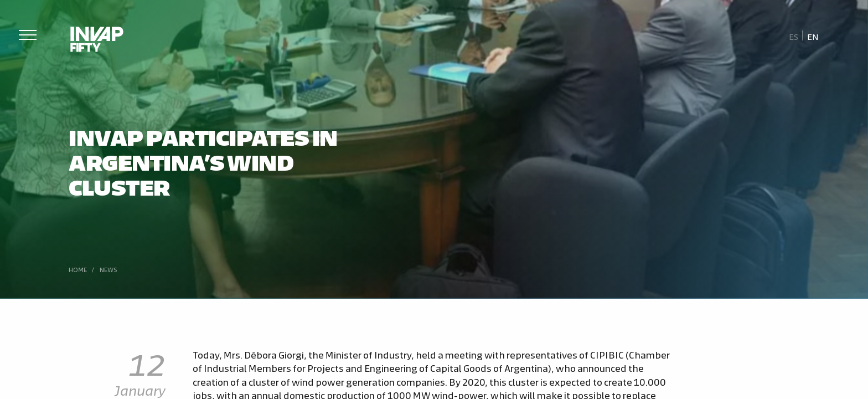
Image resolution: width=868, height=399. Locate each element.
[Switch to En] (813, 36)
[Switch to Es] (794, 36)
